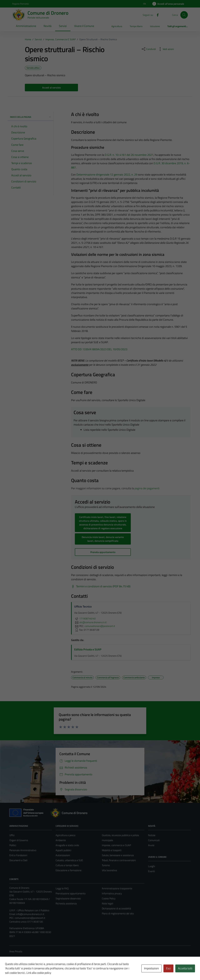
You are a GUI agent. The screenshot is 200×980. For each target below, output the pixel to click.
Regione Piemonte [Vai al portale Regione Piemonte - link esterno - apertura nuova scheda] (20, 4)
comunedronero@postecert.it (30, 918)
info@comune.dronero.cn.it (30, 914)
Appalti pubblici (63, 850)
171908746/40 (85, 618)
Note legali (107, 903)
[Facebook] (156, 15)
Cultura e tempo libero (67, 865)
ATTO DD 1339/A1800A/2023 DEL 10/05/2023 (99, 349)
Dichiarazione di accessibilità (116, 908)
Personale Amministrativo (23, 850)
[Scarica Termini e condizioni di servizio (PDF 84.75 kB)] (101, 586)
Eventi (151, 871)
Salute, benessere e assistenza (118, 855)
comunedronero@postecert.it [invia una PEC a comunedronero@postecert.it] (100, 626)
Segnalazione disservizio (68, 898)
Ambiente (61, 840)
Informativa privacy (112, 893)
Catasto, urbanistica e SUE (69, 860)
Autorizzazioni (63, 855)
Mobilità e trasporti (112, 850)
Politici (13, 845)
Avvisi (151, 845)
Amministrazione (26, 26)
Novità (47, 26)
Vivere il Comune (84, 26)
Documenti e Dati (18, 860)
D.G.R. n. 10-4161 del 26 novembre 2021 (129, 155)
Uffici (12, 835)
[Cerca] (184, 15)
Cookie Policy (109, 898)
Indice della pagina (31, 117)
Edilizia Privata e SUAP (88, 649)
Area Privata (16, 951)
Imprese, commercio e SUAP (116, 845)
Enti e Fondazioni (18, 855)
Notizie (152, 835)
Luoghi (152, 866)
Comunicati (154, 840)
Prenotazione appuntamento (71, 893)
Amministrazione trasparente (117, 888)
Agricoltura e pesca (65, 835)
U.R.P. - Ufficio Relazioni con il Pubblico (29, 910)
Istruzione (155, 26)
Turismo (106, 865)
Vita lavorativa (109, 870)
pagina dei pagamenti (147, 488)
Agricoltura (117, 26)
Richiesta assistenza (66, 903)
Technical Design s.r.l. (31, 971)
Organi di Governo (19, 840)
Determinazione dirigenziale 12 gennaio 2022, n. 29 (107, 175)
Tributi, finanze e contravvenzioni (119, 860)
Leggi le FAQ (62, 888)
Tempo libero (136, 26)
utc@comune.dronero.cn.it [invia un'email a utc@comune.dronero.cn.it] (90, 622)
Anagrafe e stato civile (67, 845)
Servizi (63, 26)
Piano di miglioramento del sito (118, 913)
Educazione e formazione (69, 870)
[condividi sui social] (148, 49)
